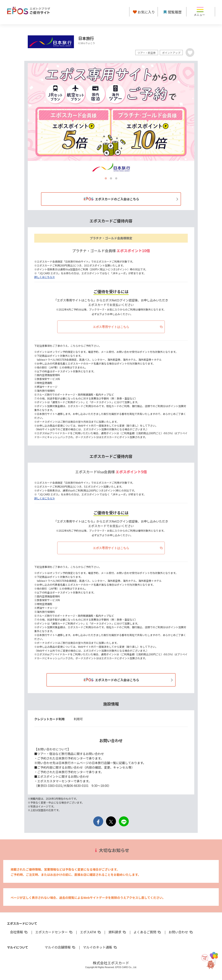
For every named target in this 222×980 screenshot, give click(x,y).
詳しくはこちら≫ (45, 277)
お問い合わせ (181, 932)
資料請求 (118, 932)
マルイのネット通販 (100, 947)
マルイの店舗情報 (60, 947)
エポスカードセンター (54, 932)
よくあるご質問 (148, 932)
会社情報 (19, 932)
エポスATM (91, 932)
